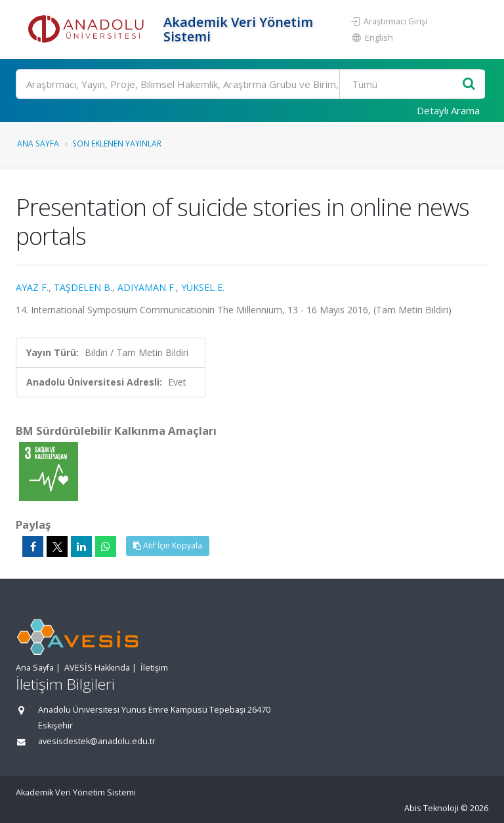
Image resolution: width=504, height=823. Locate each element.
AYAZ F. (32, 287)
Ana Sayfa (38, 143)
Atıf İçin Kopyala (168, 545)
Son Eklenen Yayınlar (117, 143)
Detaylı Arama (448, 110)
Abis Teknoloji (431, 808)
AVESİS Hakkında (97, 668)
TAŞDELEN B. (83, 287)
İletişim (154, 668)
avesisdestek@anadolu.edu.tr (97, 741)
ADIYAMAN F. (147, 287)
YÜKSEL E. (203, 287)
